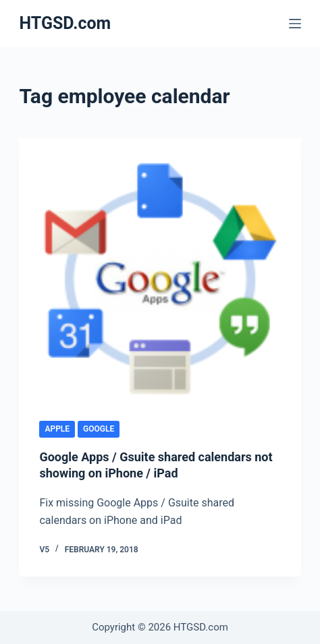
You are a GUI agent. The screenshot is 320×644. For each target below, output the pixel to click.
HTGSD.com (65, 23)
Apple (57, 429)
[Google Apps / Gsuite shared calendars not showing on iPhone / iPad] (160, 279)
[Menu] (295, 24)
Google (99, 429)
